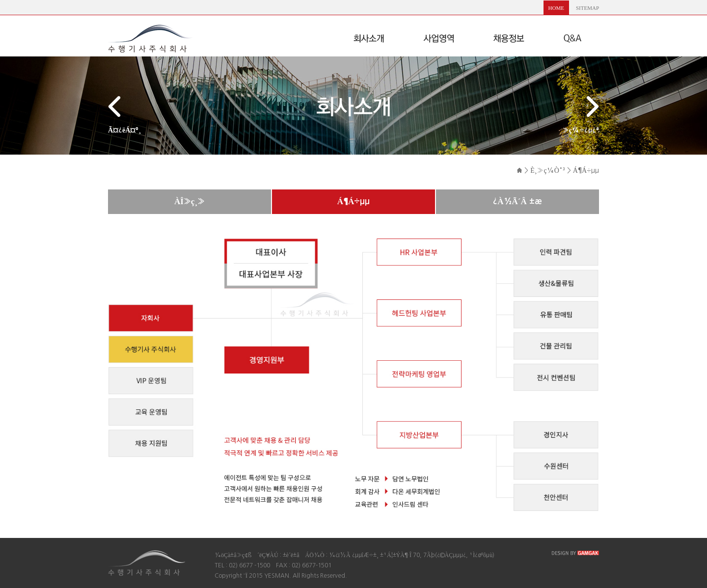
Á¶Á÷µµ (354, 201)
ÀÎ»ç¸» (190, 201)
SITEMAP (587, 8)
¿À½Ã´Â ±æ (517, 201)
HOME (556, 8)
